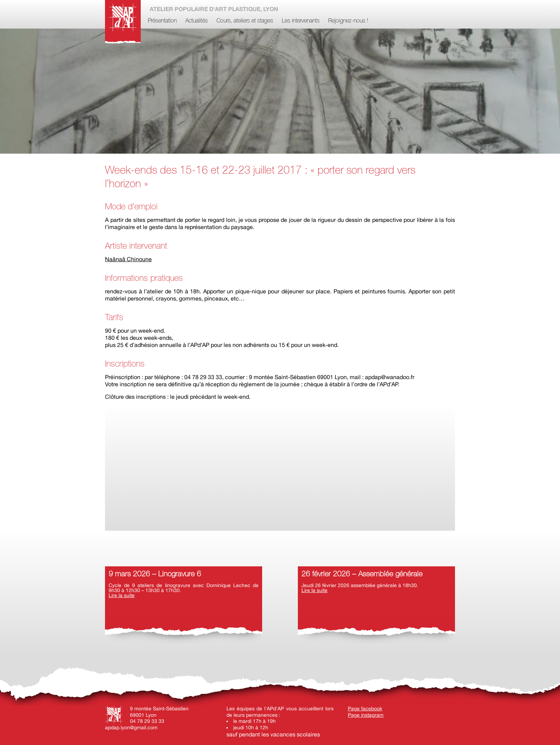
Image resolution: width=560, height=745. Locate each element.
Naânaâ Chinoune (128, 259)
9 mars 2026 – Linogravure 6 (155, 574)
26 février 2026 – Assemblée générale (362, 574)
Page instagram (366, 715)
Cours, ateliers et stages (245, 21)
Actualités (197, 21)
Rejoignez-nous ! (348, 21)
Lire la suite (122, 595)
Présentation (162, 21)
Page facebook (365, 709)
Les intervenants (301, 21)
